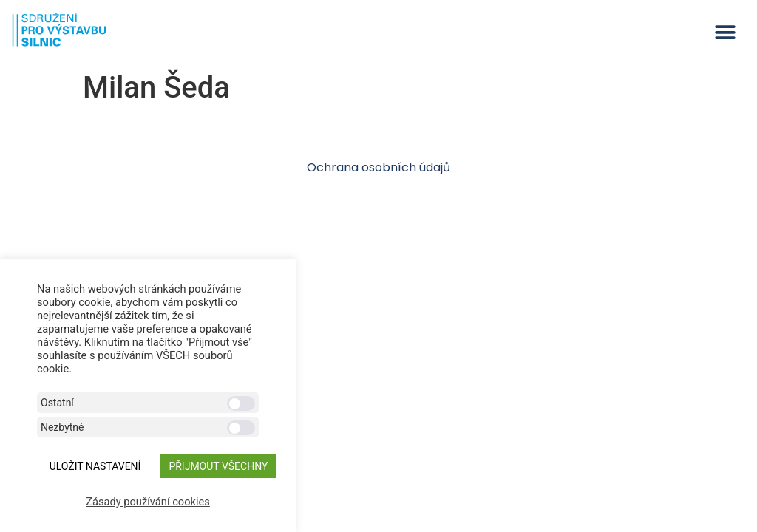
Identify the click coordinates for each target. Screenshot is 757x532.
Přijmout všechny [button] (218, 466)
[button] (726, 32)
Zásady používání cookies (148, 502)
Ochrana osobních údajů (378, 167)
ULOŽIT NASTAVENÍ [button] (95, 466)
